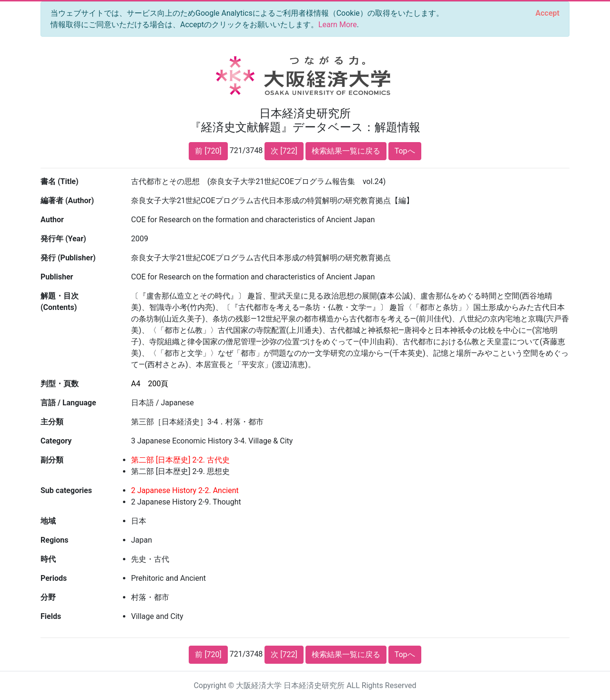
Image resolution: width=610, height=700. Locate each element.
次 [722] (284, 151)
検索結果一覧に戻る (346, 151)
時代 (48, 559)
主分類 (52, 422)
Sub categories (66, 490)
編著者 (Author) (67, 201)
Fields (51, 616)
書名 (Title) (60, 181)
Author (52, 220)
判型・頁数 (60, 384)
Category (56, 441)
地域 (48, 521)
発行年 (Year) (63, 239)
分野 (48, 597)
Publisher (57, 277)
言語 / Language (68, 403)
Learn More (338, 25)
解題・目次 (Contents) (60, 302)
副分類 (52, 460)
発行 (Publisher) (68, 258)
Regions (54, 540)
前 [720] (208, 151)
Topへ (405, 151)
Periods (54, 578)
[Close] (548, 13)
